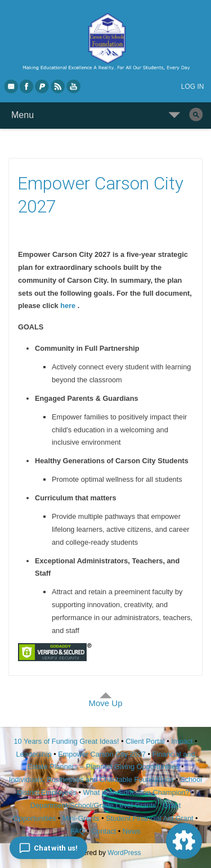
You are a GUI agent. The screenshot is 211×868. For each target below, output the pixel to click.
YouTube (74, 86)
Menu (23, 115)
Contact (104, 831)
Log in (193, 87)
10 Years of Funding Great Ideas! (67, 741)
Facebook (27, 86)
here (69, 306)
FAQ (78, 831)
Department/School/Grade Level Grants (93, 805)
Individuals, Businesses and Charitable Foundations (91, 779)
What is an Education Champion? (136, 792)
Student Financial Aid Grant (149, 818)
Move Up (105, 703)
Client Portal (145, 741)
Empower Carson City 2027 (102, 754)
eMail (11, 86)
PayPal (43, 86)
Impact (182, 741)
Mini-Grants (81, 818)
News (132, 831)
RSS (59, 86)
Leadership (34, 754)
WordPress (124, 853)
